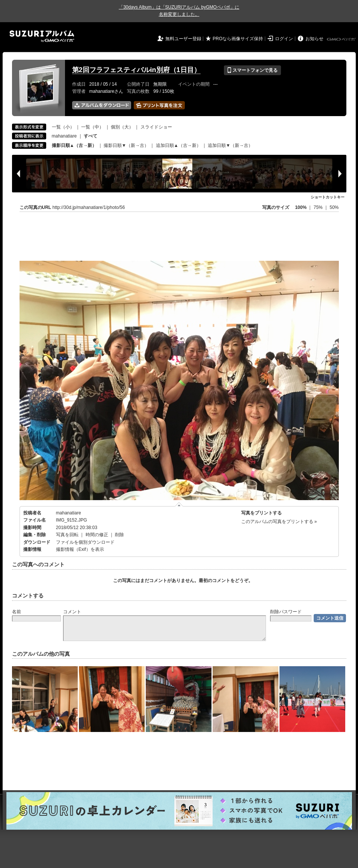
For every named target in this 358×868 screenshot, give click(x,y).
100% (301, 207)
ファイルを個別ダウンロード (85, 542)
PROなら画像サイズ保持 (238, 39)
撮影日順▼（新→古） (126, 145)
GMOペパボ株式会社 (342, 39)
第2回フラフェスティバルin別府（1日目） (136, 70)
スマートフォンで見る (252, 70)
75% (319, 207)
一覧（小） (63, 127)
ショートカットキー (328, 197)
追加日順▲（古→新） (178, 145)
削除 (119, 535)
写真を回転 (67, 535)
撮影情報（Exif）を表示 (80, 549)
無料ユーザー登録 (183, 39)
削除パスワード (286, 612)
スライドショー (156, 127)
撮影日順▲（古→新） (74, 145)
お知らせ (314, 39)
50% (334, 207)
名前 (17, 612)
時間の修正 (97, 535)
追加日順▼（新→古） (230, 145)
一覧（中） (92, 127)
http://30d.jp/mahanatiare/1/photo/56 (89, 207)
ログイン (284, 39)
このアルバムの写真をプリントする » (279, 522)
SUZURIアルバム (42, 36)
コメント (72, 612)
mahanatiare (64, 136)
